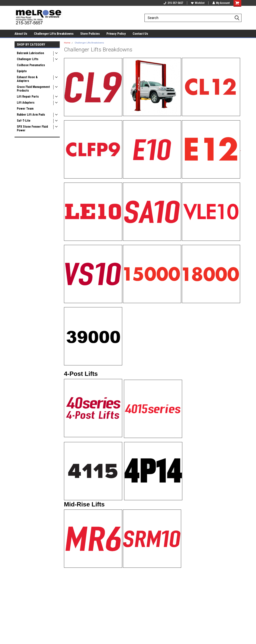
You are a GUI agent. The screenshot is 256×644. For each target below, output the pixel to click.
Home (67, 43)
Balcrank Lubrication (30, 53)
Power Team (25, 109)
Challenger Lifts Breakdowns (54, 34)
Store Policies (90, 34)
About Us (21, 34)
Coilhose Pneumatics (31, 65)
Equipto (22, 71)
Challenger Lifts (28, 59)
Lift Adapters (26, 103)
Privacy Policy (116, 34)
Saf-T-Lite (24, 121)
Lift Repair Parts (28, 97)
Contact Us (140, 34)
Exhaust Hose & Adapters (27, 79)
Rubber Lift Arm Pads (31, 115)
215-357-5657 (173, 3)
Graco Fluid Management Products (33, 89)
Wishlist (198, 3)
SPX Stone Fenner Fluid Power (32, 128)
